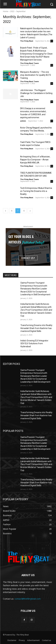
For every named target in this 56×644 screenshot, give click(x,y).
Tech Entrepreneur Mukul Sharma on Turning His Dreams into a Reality (36, 191)
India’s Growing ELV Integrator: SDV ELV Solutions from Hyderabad (35, 344)
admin (23, 121)
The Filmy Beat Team (29, 63)
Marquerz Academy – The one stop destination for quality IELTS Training (36, 75)
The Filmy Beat (27, 41)
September (21, 11)
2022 (12, 11)
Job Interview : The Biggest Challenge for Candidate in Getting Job (36, 93)
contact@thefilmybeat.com (28, 599)
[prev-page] (6, 211)
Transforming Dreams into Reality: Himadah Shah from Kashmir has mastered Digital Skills (37, 328)
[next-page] (30, 211)
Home (6, 11)
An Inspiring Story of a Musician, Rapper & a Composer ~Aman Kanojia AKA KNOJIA (35, 160)
